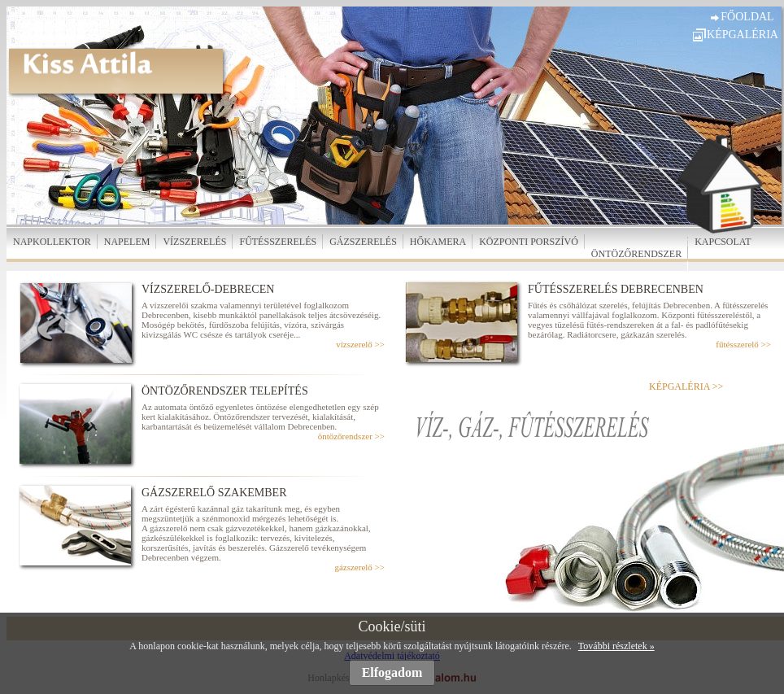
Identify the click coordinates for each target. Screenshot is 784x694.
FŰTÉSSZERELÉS (278, 242)
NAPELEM (127, 242)
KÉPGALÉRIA (743, 35)
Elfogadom (392, 672)
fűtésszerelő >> (743, 344)
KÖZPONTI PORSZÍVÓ (529, 242)
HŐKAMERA (438, 242)
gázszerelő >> (359, 567)
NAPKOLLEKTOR (52, 242)
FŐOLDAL (747, 17)
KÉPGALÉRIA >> (686, 386)
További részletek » (616, 646)
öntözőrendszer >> (351, 436)
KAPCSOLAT (723, 242)
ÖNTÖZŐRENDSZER (636, 254)
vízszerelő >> (360, 344)
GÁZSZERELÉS (363, 242)
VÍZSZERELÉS (194, 242)
